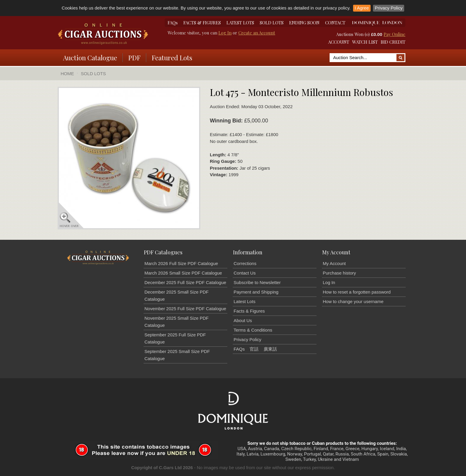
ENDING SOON (304, 23)
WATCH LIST (365, 42)
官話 (254, 349)
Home (67, 74)
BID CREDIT (393, 42)
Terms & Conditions (253, 330)
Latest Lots (244, 301)
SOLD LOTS (272, 23)
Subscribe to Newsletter (257, 282)
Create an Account (257, 33)
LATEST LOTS (240, 23)
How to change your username (353, 301)
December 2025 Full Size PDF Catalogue (185, 282)
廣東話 (270, 349)
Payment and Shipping (256, 292)
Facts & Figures (249, 311)
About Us (243, 320)
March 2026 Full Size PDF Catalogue (181, 263)
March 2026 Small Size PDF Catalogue (183, 273)
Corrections (245, 263)
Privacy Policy (389, 8)
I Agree (362, 8)
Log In (225, 33)
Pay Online (395, 34)
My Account (334, 263)
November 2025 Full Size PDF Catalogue (185, 309)
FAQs (173, 23)
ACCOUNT (339, 42)
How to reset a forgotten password (357, 292)
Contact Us (245, 273)
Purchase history (339, 273)
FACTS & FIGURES (202, 23)
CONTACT (335, 23)
